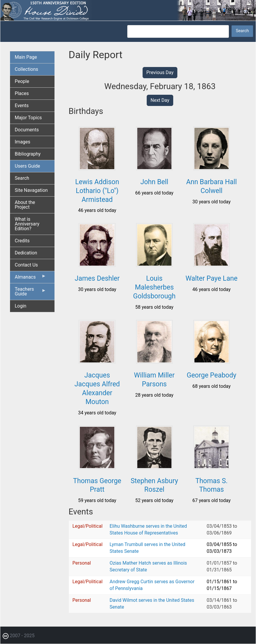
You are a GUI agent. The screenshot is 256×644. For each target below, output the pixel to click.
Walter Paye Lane (212, 278)
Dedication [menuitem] (26, 253)
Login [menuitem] (20, 306)
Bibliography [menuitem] (28, 154)
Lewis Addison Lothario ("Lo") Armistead (97, 191)
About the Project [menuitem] (25, 205)
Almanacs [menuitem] (30, 278)
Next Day (160, 100)
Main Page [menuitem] (26, 57)
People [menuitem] (22, 81)
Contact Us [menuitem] (26, 265)
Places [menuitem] (22, 93)
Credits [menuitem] (22, 241)
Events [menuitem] (22, 106)
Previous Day (160, 72)
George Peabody (212, 375)
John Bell (155, 182)
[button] (97, 168)
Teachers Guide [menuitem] (30, 293)
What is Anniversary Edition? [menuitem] (27, 224)
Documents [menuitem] (27, 130)
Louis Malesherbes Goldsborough (154, 287)
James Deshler (97, 278)
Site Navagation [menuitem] (31, 190)
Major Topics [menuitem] (28, 118)
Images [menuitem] (23, 142)
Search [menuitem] (22, 178)
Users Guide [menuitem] (27, 166)
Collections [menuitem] (27, 69)
